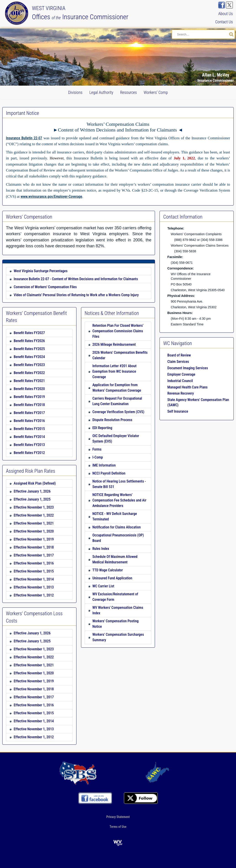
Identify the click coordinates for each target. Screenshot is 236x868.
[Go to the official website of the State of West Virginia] (118, 843)
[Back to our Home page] (18, 13)
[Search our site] (231, 34)
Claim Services (178, 362)
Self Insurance (178, 411)
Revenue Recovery (181, 393)
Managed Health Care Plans (187, 387)
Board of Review (179, 355)
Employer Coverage (181, 374)
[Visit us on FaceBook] (222, 5)
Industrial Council (180, 381)
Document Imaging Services (188, 368)
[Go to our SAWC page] (158, 773)
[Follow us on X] (229, 5)
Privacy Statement (118, 817)
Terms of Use (118, 827)
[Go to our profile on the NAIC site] (78, 773)
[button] (221, 42)
